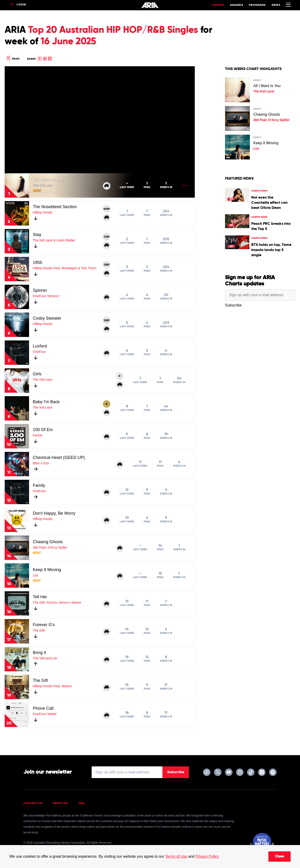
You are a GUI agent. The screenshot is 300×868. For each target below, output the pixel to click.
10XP (107, 209)
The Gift (40, 680)
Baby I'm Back (46, 402)
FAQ (82, 803)
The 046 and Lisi (45, 658)
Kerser (38, 435)
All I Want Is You (48, 180)
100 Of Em (43, 430)
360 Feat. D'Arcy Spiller (50, 547)
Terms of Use (176, 856)
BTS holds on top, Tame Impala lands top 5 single (271, 250)
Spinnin (40, 290)
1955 (37, 262)
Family (39, 485)
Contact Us (33, 803)
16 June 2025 (68, 42)
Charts (218, 5)
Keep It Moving (47, 570)
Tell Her (40, 597)
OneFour (39, 352)
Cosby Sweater (47, 318)
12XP (107, 265)
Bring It (39, 653)
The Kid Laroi (43, 185)
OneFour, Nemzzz (46, 296)
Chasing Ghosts (48, 542)
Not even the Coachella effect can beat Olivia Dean (269, 203)
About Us (60, 803)
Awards (237, 5)
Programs (257, 5)
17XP (107, 237)
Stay (37, 235)
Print (13, 59)
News (276, 5)
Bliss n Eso (41, 463)
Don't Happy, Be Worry (54, 513)
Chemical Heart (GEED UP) (59, 458)
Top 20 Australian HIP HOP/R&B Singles (113, 30)
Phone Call (43, 708)
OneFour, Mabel (45, 714)
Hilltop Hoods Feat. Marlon (52, 686)
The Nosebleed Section (55, 207)
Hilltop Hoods (43, 212)
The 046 (39, 630)
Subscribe (176, 772)
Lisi (35, 575)
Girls (37, 374)
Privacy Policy (207, 856)
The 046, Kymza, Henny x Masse (57, 602)
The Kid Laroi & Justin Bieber (54, 240)
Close (279, 857)
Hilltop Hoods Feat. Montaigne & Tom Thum (65, 268)
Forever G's (44, 625)
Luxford (40, 346)
